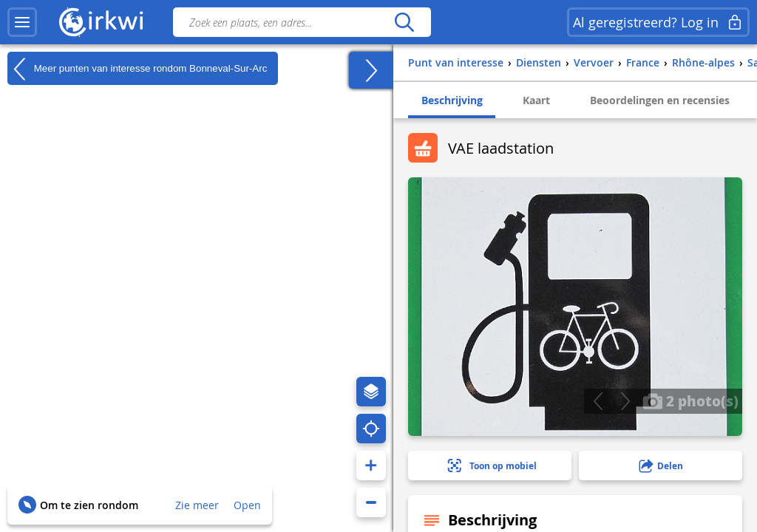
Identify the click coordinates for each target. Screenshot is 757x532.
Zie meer (197, 505)
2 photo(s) (690, 400)
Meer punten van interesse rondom (137, 69)
